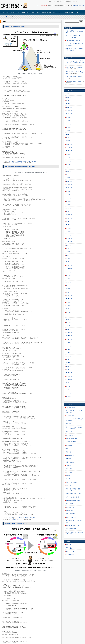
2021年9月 (69, 117)
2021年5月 (69, 131)
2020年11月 (69, 148)
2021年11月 (69, 111)
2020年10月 (69, 151)
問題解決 (20, 161)
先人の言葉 (69, 445)
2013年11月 (69, 376)
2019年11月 (69, 185)
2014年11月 (69, 336)
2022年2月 (69, 101)
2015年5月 (69, 316)
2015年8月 (69, 306)
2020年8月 (69, 158)
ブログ (77, 12)
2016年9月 (69, 272)
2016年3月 (69, 289)
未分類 (11, 161)
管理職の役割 (70, 511)
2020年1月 (69, 178)
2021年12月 (69, 107)
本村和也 (82, 62)
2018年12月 (69, 215)
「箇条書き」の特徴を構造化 (74, 77)
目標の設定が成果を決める (73, 500)
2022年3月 (69, 97)
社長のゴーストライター (72, 507)
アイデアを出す (70, 416)
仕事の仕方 (69, 432)
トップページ (5, 12)
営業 (67, 449)
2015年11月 (69, 296)
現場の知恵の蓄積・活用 (72, 497)
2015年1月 (69, 329)
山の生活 (68, 465)
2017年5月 (69, 252)
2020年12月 (69, 144)
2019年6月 (69, 198)
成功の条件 (69, 472)
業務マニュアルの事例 (72, 482)
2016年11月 (69, 265)
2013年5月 (69, 393)
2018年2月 (69, 232)
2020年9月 (69, 154)
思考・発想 (69, 469)
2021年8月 (69, 121)
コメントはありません (17, 163)
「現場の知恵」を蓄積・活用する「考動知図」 (13, 5)
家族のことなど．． (71, 462)
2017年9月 (69, 245)
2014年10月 (69, 339)
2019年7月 (69, 195)
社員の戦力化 (70, 504)
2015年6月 (69, 312)
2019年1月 (69, 211)
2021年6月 (69, 127)
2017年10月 (69, 242)
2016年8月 (69, 275)
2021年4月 (69, 134)
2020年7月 (69, 161)
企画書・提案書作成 (71, 442)
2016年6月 (69, 282)
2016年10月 (69, 269)
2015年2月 (69, 326)
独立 (31, 518)
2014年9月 (69, 343)
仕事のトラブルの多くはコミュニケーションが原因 (75, 428)
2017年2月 (69, 259)
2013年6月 (69, 390)
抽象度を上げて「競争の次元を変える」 (15, 27)
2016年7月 (69, 279)
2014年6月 (69, 353)
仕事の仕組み (21, 518)
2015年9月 (69, 302)
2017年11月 (69, 238)
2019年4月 (69, 201)
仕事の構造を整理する (72, 435)
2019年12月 (69, 181)
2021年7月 (69, 124)
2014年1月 (69, 370)
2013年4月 (69, 396)
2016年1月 (69, 292)
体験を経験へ (25, 12)
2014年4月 (69, 359)
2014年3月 (69, 363)
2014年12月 (69, 333)
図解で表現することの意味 (73, 41)
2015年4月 (69, 319)
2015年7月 (69, 309)
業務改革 (34, 161)
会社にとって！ (58, 12)
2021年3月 (69, 137)
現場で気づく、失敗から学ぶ (74, 494)
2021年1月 (69, 141)
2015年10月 (69, 299)
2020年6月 (69, 164)
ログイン (68, 545)
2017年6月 (69, 249)
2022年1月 (69, 104)
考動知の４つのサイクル (72, 525)
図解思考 (25, 161)
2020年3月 (69, 171)
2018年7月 (69, 222)
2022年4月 (69, 94)
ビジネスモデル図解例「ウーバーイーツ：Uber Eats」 (75, 36)
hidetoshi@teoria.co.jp (78, 6)
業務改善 (68, 486)
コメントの (70, 551)
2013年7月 (69, 386)
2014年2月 (69, 366)
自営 (34, 518)
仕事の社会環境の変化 (72, 439)
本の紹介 (68, 479)
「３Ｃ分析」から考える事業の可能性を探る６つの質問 (75, 62)
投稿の (69, 548)
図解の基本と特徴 (71, 455)
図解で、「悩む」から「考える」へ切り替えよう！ (75, 49)
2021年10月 (69, 114)
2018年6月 (69, 225)
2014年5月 (69, 356)
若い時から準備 (47, 12)
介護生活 (68, 424)
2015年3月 (69, 322)
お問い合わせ (69, 12)
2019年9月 (69, 191)
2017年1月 (69, 262)
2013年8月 (69, 383)
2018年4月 (69, 228)
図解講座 (68, 459)
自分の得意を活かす (71, 529)
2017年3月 (69, 255)
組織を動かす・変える (72, 517)
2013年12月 (69, 373)
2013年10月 (69, 380)
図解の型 (68, 452)
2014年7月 (69, 349)
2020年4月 (69, 168)
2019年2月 (69, 208)
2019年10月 (69, 188)
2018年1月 (69, 235)
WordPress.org (70, 555)
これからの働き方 (71, 407)
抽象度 (30, 161)
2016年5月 (69, 285)
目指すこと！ (15, 12)
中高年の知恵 (36, 12)
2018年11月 (69, 218)
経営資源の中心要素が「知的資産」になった (16, 523)
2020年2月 (69, 175)
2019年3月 (69, 205)
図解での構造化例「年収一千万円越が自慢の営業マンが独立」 (21, 167)
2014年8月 (69, 346)
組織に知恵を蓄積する (72, 514)
